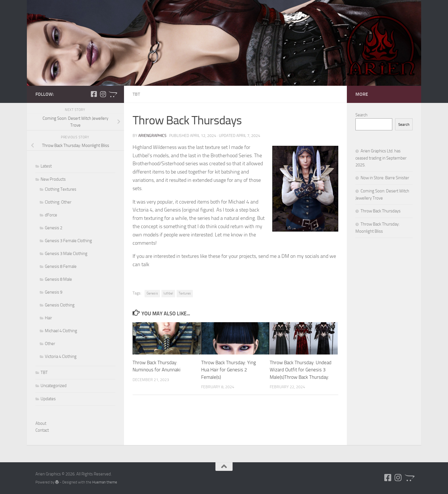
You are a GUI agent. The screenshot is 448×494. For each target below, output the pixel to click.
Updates (48, 399)
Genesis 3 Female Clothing (68, 241)
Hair (48, 318)
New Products (53, 179)
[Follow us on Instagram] (103, 94)
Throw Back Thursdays (381, 211)
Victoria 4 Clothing (61, 356)
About (41, 423)
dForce (51, 215)
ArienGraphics (152, 136)
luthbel (168, 293)
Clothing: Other (58, 202)
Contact (42, 430)
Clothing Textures (61, 189)
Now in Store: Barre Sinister (385, 178)
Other (50, 344)
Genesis (152, 293)
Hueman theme (105, 482)
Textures (185, 293)
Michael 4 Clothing (61, 331)
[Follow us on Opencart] (112, 94)
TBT (136, 94)
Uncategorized (54, 386)
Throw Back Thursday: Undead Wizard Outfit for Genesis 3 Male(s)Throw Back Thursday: (301, 370)
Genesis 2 (54, 228)
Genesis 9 (54, 292)
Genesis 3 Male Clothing (66, 254)
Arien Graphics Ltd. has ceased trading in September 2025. (381, 158)
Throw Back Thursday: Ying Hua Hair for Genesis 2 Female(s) (229, 370)
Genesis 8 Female (61, 266)
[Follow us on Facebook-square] (94, 94)
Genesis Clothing (60, 305)
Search (361, 115)
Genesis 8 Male (58, 279)
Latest (46, 166)
